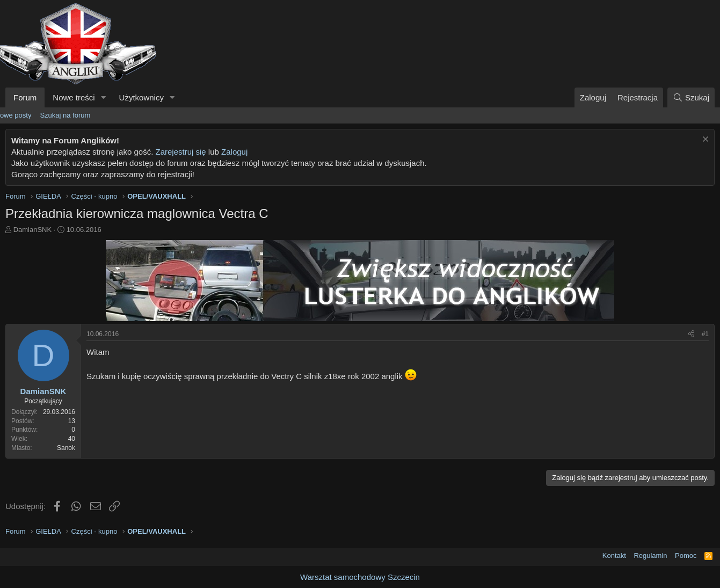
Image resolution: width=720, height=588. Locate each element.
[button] (104, 97)
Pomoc (686, 556)
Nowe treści (74, 97)
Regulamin (650, 556)
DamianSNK (33, 230)
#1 (705, 334)
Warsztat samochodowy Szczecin (360, 577)
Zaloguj (234, 152)
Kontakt (614, 556)
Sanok (66, 448)
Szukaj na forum (65, 115)
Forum (25, 97)
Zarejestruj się (180, 152)
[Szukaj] (691, 97)
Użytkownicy (141, 97)
